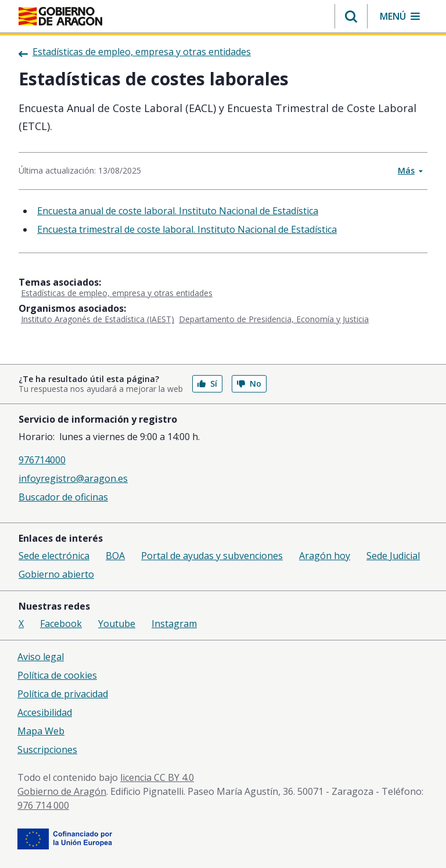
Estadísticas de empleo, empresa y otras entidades (117, 293)
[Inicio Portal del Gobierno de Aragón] (60, 16)
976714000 (42, 460)
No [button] (249, 383)
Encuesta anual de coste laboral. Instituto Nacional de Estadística (178, 211)
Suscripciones (47, 750)
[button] (351, 16)
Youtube (117, 624)
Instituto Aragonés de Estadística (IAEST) (98, 319)
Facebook (61, 624)
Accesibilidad (45, 712)
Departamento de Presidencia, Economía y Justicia (274, 319)
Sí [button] (207, 383)
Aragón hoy (325, 556)
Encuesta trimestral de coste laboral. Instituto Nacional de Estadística (187, 229)
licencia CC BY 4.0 (157, 777)
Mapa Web (41, 731)
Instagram (174, 624)
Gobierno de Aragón (62, 791)
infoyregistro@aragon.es (73, 478)
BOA (115, 556)
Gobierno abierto (56, 574)
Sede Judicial (393, 556)
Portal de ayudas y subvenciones (212, 556)
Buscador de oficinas (63, 497)
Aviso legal (41, 657)
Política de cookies (57, 675)
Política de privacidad (63, 694)
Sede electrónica (54, 556)
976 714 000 (43, 805)
